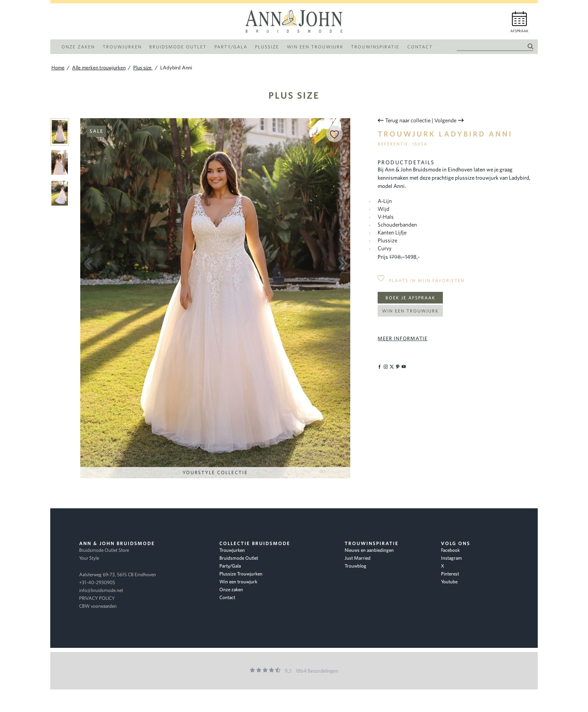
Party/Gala (230, 566)
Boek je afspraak (410, 298)
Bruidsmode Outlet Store (104, 550)
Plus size (294, 95)
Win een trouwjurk (410, 311)
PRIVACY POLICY (97, 598)
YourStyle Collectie (215, 472)
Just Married (358, 558)
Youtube (449, 582)
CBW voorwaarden (98, 606)
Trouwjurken (232, 550)
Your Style (89, 558)
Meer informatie (403, 338)
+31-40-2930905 (97, 582)
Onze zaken (231, 590)
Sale (97, 131)
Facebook (450, 550)
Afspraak (519, 31)
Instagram (451, 558)
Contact (227, 597)
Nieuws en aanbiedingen (369, 550)
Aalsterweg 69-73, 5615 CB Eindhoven (118, 575)
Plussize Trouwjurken (241, 574)
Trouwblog (355, 566)
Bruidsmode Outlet (239, 558)
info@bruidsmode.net (101, 590)
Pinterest (450, 574)
